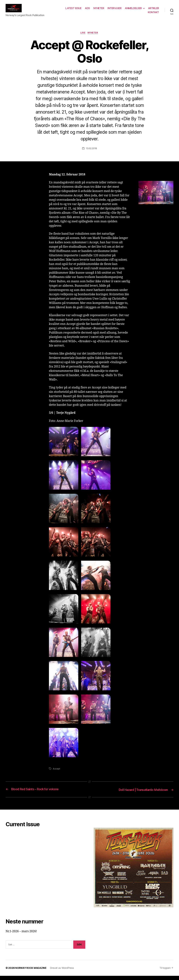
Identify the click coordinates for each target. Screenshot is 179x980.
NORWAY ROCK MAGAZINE (32, 972)
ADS (102, 10)
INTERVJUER (129, 10)
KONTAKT (153, 14)
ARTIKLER (139, 14)
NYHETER (113, 10)
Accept (57, 773)
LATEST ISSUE (88, 10)
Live (83, 37)
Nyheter (93, 37)
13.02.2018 (91, 153)
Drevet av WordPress (63, 972)
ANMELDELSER (148, 10)
